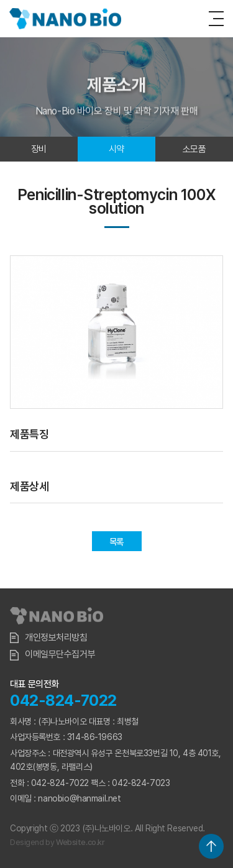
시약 (116, 149)
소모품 (194, 149)
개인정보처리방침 (49, 638)
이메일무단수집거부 (53, 655)
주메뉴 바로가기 (0, 0)
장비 (39, 149)
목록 (116, 542)
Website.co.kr (80, 842)
